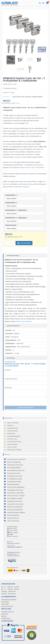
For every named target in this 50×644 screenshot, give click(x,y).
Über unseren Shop (7, 606)
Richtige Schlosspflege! (13, 484)
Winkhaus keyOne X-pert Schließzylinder (32, 167)
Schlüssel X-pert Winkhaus (24, 321)
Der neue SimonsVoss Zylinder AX (16, 459)
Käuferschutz (10, 425)
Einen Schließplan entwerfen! (15, 498)
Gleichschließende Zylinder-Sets (16, 470)
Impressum (5, 614)
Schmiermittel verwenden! (14, 482)
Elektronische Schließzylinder (15, 507)
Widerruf (4, 616)
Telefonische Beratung (12, 431)
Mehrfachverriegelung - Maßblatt (16, 512)
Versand (17, 103)
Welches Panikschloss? (13, 515)
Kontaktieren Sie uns (8, 612)
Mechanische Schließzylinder (15, 510)
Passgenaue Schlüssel (13, 518)
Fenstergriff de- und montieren (16, 504)
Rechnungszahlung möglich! (14, 436)
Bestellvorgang (6, 618)
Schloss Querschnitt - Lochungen (16, 496)
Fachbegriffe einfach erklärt (15, 501)
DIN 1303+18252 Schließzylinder (16, 487)
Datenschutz (5, 602)
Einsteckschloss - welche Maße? (16, 493)
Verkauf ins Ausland (12, 447)
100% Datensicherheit (12, 444)
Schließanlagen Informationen (15, 490)
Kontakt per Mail (11, 434)
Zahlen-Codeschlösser (13, 521)
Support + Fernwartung (13, 423)
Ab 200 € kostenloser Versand (14, 442)
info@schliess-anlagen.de (21, 187)
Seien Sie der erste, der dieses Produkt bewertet (27, 97)
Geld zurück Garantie (12, 439)
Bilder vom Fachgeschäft (14, 462)
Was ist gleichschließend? (14, 468)
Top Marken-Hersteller (12, 428)
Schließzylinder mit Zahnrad (15, 476)
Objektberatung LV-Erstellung (14, 450)
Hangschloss (18, 157)
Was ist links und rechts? (14, 473)
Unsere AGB (5, 604)
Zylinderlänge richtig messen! (15, 465)
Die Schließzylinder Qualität (15, 479)
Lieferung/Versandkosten (9, 600)
